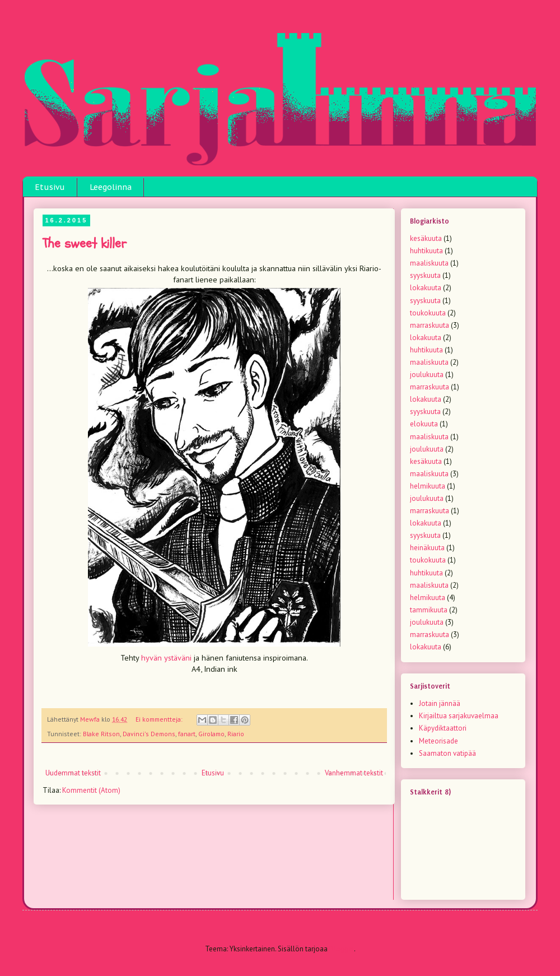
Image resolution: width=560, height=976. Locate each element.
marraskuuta (430, 325)
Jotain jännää (440, 703)
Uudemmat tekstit (73, 773)
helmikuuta (428, 486)
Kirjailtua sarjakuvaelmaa (459, 716)
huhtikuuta (426, 251)
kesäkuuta (426, 238)
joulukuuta (427, 375)
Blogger (342, 949)
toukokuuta (428, 313)
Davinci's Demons (149, 734)
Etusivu (50, 187)
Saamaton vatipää (447, 753)
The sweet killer (85, 243)
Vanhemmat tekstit (354, 773)
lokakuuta (426, 288)
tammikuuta (429, 610)
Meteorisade (438, 741)
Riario (236, 734)
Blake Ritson (101, 734)
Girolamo (211, 734)
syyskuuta (425, 275)
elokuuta (424, 424)
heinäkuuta (427, 548)
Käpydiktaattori (443, 728)
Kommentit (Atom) (91, 790)
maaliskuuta (429, 263)
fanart (187, 734)
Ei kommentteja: (160, 719)
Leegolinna (111, 187)
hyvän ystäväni (166, 657)
